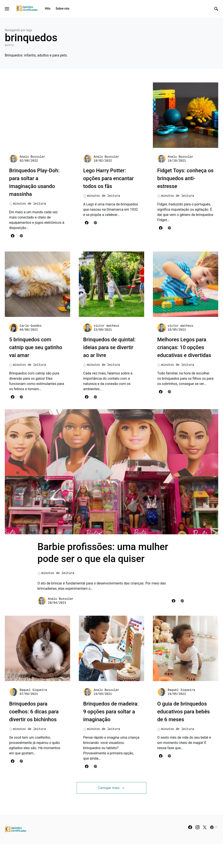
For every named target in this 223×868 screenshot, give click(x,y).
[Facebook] (190, 851)
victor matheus (106, 326)
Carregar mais (109, 812)
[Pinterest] (214, 851)
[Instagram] (198, 851)
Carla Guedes (31, 326)
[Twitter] (205, 851)
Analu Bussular (32, 157)
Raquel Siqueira (33, 714)
